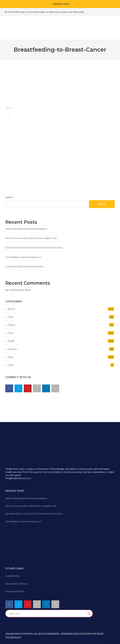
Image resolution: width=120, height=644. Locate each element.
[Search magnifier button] (89, 613)
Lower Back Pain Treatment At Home (24, 266)
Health (11, 341)
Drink (11, 317)
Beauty (11, 309)
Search (9, 197)
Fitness (11, 325)
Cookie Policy (12, 576)
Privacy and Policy (15, 591)
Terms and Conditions (16, 584)
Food (10, 333)
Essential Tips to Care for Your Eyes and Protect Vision (34, 247)
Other (11, 365)
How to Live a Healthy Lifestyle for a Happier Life (31, 238)
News (11, 357)
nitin (9, 108)
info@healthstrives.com (18, 478)
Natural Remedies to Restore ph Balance (26, 229)
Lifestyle (12, 349)
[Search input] (48, 613)
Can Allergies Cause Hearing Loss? (23, 257)
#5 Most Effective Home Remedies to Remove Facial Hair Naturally (44, 12)
